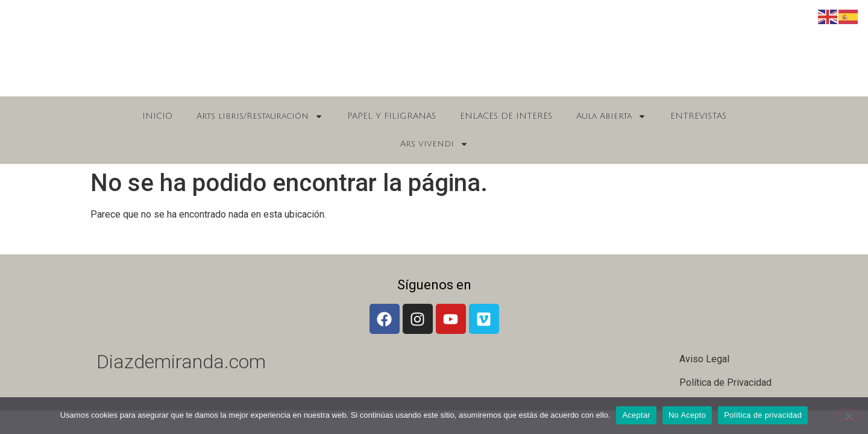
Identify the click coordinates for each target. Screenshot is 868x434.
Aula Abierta (611, 116)
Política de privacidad (763, 415)
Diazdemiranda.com (181, 362)
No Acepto (687, 415)
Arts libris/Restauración (260, 116)
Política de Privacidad (725, 382)
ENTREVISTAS (698, 116)
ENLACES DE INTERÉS (506, 116)
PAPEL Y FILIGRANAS (392, 116)
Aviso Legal (704, 359)
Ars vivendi (434, 144)
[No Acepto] (849, 415)
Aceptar (636, 415)
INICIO (157, 116)
